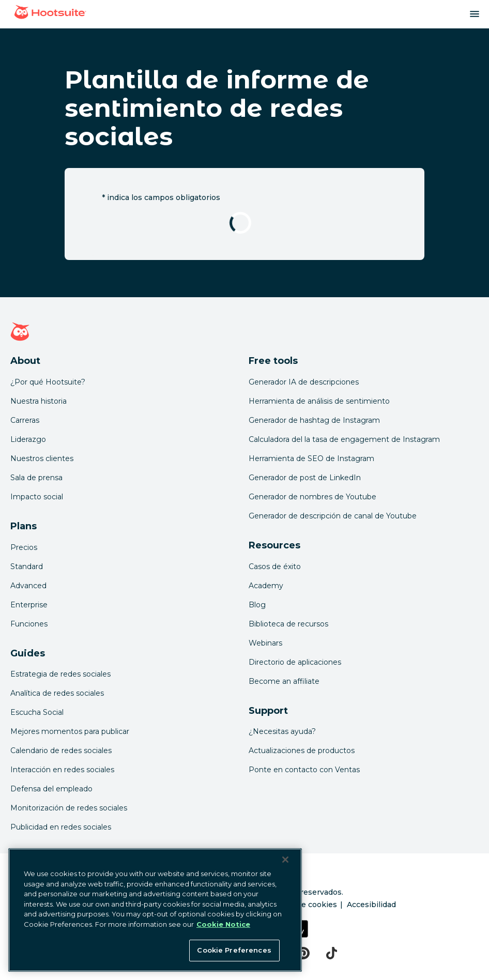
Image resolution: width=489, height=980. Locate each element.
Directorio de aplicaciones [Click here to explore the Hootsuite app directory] (295, 662)
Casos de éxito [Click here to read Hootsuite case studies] (275, 566)
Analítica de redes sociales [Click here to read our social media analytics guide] (57, 693)
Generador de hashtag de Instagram (314, 420)
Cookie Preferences (234, 950)
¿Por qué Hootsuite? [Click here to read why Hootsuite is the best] (48, 382)
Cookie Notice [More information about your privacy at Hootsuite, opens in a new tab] (223, 924)
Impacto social (37, 497)
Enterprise (29, 605)
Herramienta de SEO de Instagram (311, 458)
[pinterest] (303, 953)
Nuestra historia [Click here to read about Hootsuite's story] (39, 401)
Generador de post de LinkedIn (305, 478)
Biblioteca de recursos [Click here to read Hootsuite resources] (288, 624)
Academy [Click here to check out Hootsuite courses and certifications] (266, 586)
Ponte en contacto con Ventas (304, 770)
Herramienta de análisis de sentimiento (319, 401)
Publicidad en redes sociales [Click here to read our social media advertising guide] (61, 827)
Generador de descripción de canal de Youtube (333, 516)
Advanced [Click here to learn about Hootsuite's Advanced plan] (28, 586)
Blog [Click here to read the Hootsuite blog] (257, 605)
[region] (155, 910)
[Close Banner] (285, 860)
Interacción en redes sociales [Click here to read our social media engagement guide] (62, 770)
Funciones (29, 624)
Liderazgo (28, 439)
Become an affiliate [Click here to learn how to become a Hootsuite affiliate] (284, 681)
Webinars (265, 643)
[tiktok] (332, 953)
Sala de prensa (36, 478)
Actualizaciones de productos (302, 751)
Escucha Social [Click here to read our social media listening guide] (37, 712)
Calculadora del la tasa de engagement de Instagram (344, 439)
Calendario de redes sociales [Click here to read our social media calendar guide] (61, 751)
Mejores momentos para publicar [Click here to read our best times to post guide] (70, 731)
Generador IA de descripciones (304, 382)
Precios (24, 547)
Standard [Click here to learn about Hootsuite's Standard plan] (27, 566)
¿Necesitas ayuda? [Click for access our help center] (282, 731)
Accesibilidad (371, 905)
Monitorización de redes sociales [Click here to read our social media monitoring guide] (69, 808)
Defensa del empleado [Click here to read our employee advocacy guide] (51, 789)
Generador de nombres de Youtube (312, 497)
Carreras (25, 420)
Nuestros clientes (42, 458)
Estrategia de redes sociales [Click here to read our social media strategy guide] (60, 674)
